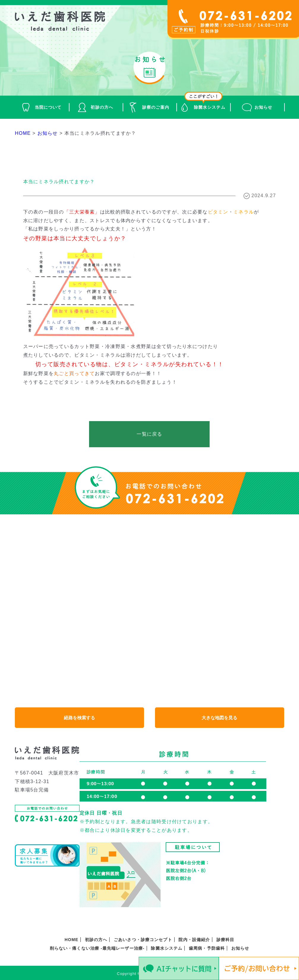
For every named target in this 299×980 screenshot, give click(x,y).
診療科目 (225, 940)
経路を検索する (79, 718)
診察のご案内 (156, 107)
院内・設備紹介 (194, 940)
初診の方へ (102, 107)
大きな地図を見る (219, 718)
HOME (72, 940)
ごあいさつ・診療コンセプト (143, 940)
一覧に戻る (149, 434)
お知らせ (263, 107)
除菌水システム (210, 107)
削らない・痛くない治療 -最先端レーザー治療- (97, 948)
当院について (48, 107)
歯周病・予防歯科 (207, 948)
